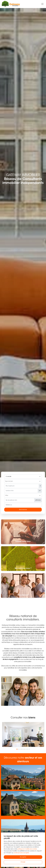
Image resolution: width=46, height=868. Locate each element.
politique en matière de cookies (27, 849)
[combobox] (23, 481)
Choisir (23, 862)
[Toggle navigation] (42, 4)
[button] (17, 749)
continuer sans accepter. (21, 853)
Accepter (23, 857)
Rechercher (23, 510)
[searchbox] (23, 482)
